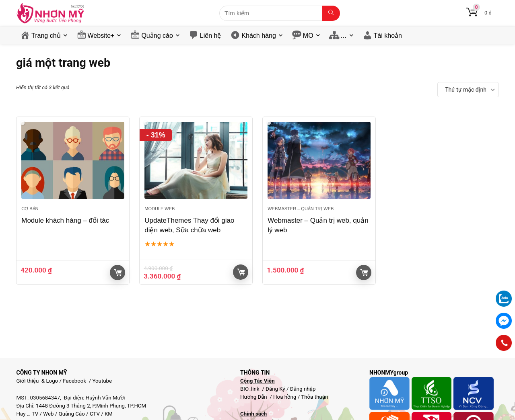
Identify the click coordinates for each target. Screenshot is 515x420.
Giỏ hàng (118, 272)
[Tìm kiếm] (331, 13)
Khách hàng (259, 36)
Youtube (102, 381)
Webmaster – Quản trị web (301, 209)
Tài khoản (388, 36)
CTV (95, 414)
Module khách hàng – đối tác (65, 220)
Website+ (101, 36)
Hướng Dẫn (254, 397)
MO (308, 36)
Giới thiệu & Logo (37, 381)
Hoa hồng (285, 397)
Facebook (74, 381)
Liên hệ (211, 36)
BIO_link (250, 389)
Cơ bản (30, 209)
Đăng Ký (276, 389)
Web (48, 414)
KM (109, 414)
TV (35, 414)
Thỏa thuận (314, 397)
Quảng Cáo (72, 414)
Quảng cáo (157, 36)
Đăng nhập (303, 389)
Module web (160, 209)
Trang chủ (46, 36)
